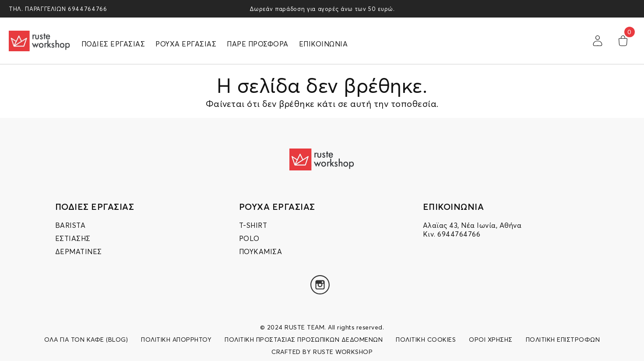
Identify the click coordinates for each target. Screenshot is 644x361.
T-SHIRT (253, 225)
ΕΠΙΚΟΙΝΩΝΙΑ (324, 44)
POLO (249, 238)
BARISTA (70, 225)
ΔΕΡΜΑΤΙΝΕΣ (79, 251)
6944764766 (88, 9)
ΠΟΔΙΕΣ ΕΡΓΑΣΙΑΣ (113, 44)
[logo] (40, 41)
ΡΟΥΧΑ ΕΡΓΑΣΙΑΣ (186, 44)
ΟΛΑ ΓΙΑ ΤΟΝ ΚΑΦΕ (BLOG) (86, 340)
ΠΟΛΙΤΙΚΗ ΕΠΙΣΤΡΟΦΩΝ (563, 340)
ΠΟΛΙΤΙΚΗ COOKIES (426, 340)
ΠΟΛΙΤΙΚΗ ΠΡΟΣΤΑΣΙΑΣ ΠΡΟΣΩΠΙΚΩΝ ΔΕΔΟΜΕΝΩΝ (304, 340)
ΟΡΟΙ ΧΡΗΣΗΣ (491, 340)
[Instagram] (320, 285)
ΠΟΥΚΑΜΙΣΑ (261, 251)
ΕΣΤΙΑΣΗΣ (73, 238)
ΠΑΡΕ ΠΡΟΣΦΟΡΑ (258, 44)
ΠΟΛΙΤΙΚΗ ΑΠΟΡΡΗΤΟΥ (176, 340)
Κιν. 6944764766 (452, 234)
